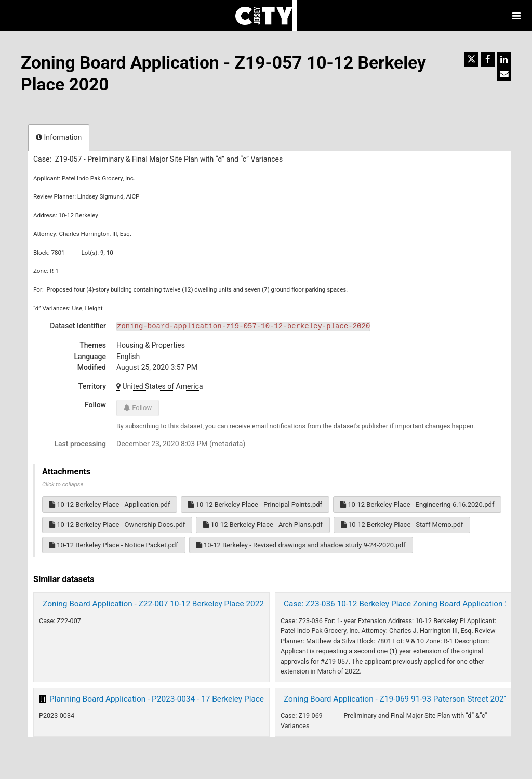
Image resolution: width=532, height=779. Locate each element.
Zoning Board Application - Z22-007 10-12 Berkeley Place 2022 (153, 604)
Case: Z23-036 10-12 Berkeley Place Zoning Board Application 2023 (403, 604)
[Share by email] (504, 74)
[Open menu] (516, 16)
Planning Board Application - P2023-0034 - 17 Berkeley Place (157, 699)
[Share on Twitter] (471, 59)
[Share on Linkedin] (504, 59)
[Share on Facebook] (488, 59)
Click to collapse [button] (63, 485)
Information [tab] (59, 137)
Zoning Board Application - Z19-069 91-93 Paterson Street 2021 (396, 699)
